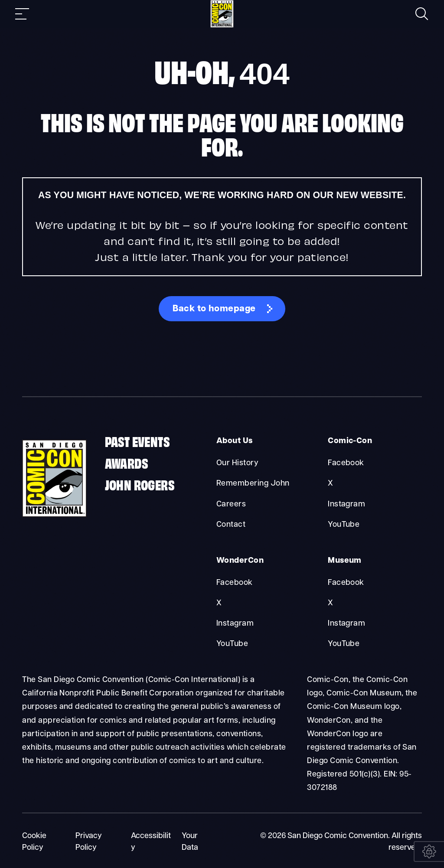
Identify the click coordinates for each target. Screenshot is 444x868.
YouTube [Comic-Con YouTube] (344, 524)
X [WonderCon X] (219, 602)
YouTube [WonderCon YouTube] (232, 643)
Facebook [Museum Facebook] (346, 582)
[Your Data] (429, 852)
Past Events (137, 441)
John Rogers (140, 485)
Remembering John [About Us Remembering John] (253, 484)
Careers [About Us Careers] (231, 504)
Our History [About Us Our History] (237, 463)
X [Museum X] (330, 602)
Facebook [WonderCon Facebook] (235, 582)
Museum (344, 560)
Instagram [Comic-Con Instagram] (346, 504)
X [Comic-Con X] (330, 484)
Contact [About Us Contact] (231, 524)
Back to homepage (214, 309)
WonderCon (239, 560)
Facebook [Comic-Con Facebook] (346, 463)
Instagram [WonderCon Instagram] (235, 623)
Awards (126, 463)
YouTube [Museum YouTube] (344, 643)
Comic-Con (349, 442)
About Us (234, 442)
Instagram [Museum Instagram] (346, 623)
